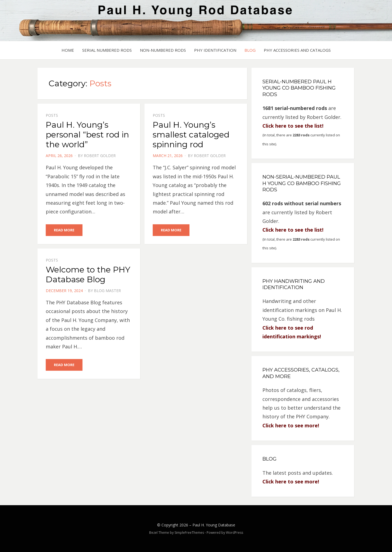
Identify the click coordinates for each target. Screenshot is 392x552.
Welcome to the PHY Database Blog (88, 275)
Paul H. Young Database (214, 525)
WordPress (235, 533)
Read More (64, 230)
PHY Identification (215, 50)
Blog (250, 50)
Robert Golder (100, 156)
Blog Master (107, 291)
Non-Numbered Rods (163, 50)
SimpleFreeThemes (189, 533)
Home (68, 50)
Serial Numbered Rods (107, 50)
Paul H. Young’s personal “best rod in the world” (87, 135)
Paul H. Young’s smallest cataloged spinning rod (191, 135)
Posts (52, 115)
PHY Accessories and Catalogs (297, 50)
